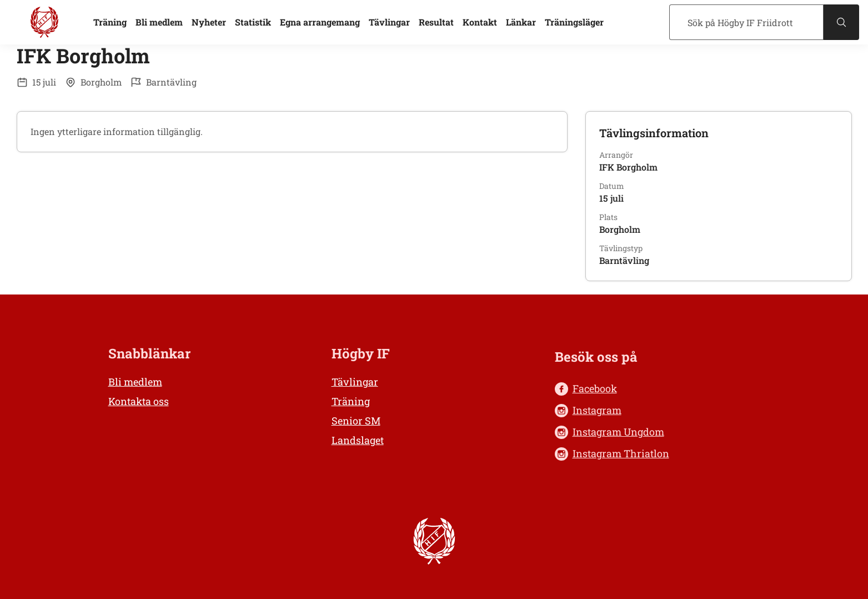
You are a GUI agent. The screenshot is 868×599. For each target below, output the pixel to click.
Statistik (253, 22)
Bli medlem (159, 22)
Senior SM (356, 421)
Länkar (521, 22)
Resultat (436, 22)
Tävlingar (389, 22)
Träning (110, 22)
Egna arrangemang (320, 22)
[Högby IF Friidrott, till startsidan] (44, 22)
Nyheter (209, 22)
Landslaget (358, 440)
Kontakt (480, 22)
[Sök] (746, 22)
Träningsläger (574, 22)
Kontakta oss (139, 401)
